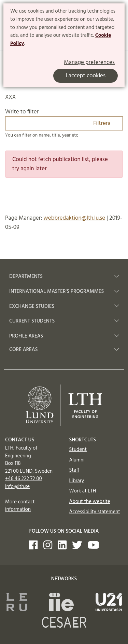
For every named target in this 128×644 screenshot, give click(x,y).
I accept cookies (86, 76)
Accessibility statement (95, 512)
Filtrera (102, 123)
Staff (74, 470)
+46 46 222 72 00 (24, 479)
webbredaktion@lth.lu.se (74, 218)
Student (78, 450)
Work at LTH (83, 491)
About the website (90, 502)
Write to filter (64, 119)
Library (77, 481)
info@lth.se (17, 487)
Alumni (77, 460)
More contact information (20, 506)
